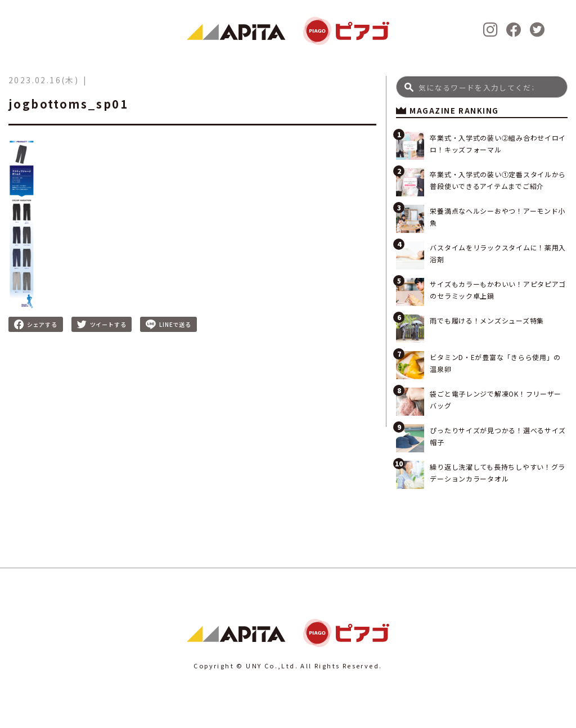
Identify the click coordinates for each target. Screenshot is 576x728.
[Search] (482, 87)
